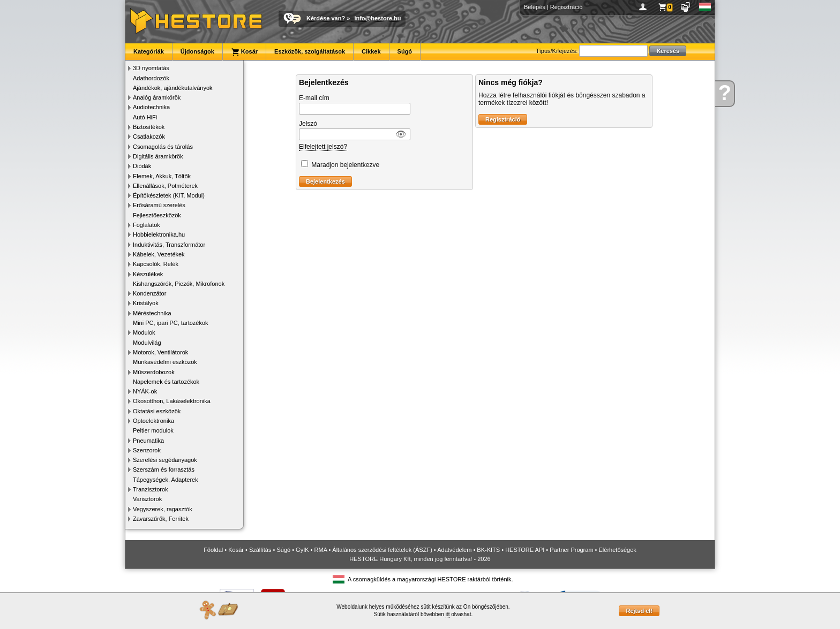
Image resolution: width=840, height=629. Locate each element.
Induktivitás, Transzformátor (169, 245)
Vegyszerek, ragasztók (163, 509)
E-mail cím (314, 98)
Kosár (244, 52)
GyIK (302, 550)
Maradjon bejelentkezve (345, 165)
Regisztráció (567, 7)
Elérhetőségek (618, 550)
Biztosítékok (149, 127)
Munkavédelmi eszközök (165, 362)
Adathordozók (151, 78)
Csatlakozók (149, 137)
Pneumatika (148, 441)
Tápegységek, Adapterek (166, 480)
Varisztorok (147, 499)
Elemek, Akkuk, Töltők (162, 176)
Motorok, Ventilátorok (160, 352)
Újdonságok (197, 51)
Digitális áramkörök (158, 156)
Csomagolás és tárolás (163, 147)
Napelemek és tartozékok (166, 382)
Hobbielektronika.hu (159, 234)
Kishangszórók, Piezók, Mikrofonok (179, 284)
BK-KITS (488, 550)
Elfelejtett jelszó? (323, 147)
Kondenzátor (149, 293)
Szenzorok (147, 450)
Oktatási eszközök (157, 411)
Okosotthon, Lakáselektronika (172, 401)
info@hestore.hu (377, 18)
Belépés (535, 7)
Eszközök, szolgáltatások (310, 51)
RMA (321, 550)
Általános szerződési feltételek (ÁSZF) (382, 550)
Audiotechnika (151, 107)
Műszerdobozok (154, 372)
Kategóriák (149, 51)
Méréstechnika (152, 313)
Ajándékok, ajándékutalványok (173, 88)
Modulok (144, 332)
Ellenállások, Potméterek (165, 186)
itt (448, 614)
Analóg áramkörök (157, 97)
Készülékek (148, 274)
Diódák (142, 166)
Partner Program (571, 550)
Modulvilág (147, 343)
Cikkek (371, 51)
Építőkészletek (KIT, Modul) (169, 195)
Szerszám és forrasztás (164, 469)
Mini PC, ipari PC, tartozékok (171, 323)
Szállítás (260, 550)
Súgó (405, 51)
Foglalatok (147, 225)
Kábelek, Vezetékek (159, 254)
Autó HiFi (145, 117)
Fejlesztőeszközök (157, 215)
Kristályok (146, 303)
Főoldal (213, 550)
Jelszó (308, 124)
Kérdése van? (326, 18)
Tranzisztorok (151, 489)
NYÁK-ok (145, 391)
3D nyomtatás (151, 68)
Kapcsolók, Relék (156, 264)
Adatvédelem (454, 550)
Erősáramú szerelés (159, 205)
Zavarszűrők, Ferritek (161, 519)
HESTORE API (525, 550)
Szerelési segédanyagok (165, 460)
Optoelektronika (153, 421)
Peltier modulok (153, 430)
